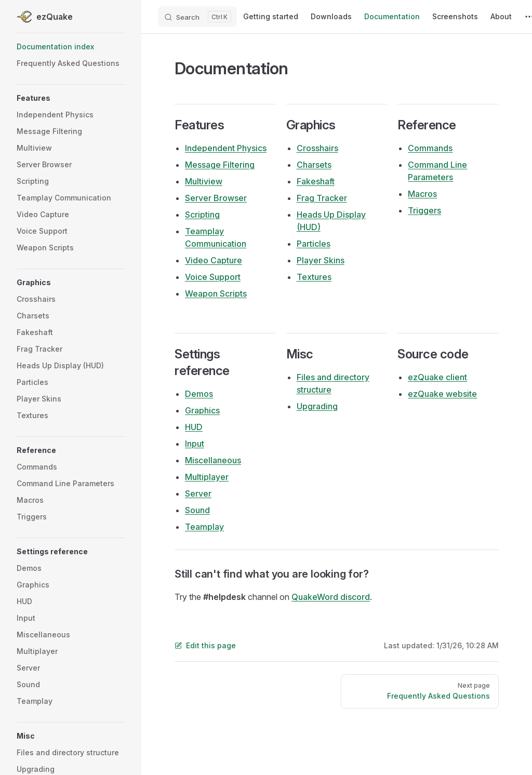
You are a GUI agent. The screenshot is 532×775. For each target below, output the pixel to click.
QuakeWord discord (331, 597)
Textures (314, 277)
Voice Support (213, 277)
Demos (199, 394)
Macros (422, 194)
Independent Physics (226, 148)
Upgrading (317, 406)
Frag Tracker (322, 198)
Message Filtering (220, 165)
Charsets (314, 165)
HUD (194, 427)
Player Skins (321, 260)
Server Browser (216, 198)
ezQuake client (437, 377)
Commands (430, 148)
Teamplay (204, 527)
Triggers (424, 210)
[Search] (197, 17)
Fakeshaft (316, 181)
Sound (197, 510)
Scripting (202, 215)
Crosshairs (317, 148)
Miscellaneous (213, 460)
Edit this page (205, 645)
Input (195, 444)
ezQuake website (442, 394)
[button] (71, 98)
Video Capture (214, 260)
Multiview (204, 181)
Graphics (202, 410)
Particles (314, 244)
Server (198, 493)
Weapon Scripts (216, 293)
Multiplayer (207, 477)
